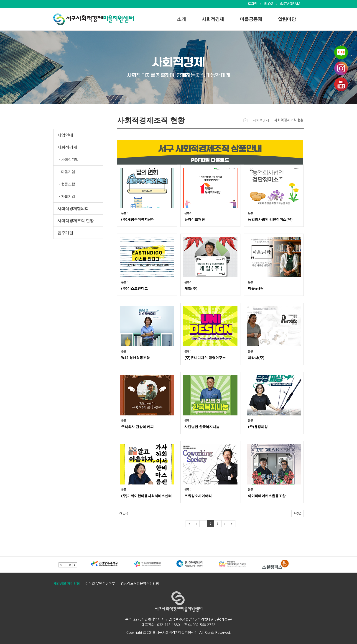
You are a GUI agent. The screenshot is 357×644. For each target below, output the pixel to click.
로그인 (252, 4)
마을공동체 (251, 19)
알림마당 (287, 19)
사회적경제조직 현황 (75, 221)
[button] (124, 513)
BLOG (269, 4)
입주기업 (65, 233)
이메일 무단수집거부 (100, 583)
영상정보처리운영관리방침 (140, 583)
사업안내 (65, 135)
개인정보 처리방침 (66, 583)
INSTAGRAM (290, 4)
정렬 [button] (298, 513)
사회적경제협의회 (73, 209)
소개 (181, 19)
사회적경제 (213, 19)
